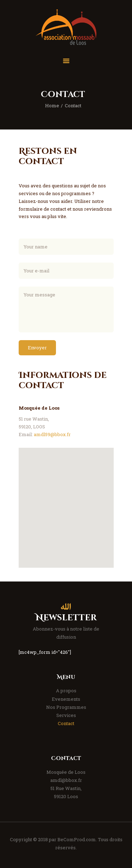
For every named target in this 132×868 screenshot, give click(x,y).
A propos (66, 691)
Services (66, 715)
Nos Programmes (66, 707)
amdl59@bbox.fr (52, 434)
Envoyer (37, 348)
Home (52, 106)
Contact (66, 723)
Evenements (66, 699)
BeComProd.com (77, 839)
